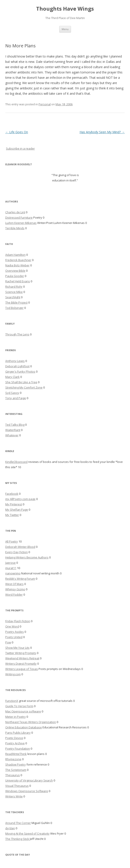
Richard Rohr (14, 287)
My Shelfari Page (17, 510)
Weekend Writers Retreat (22, 658)
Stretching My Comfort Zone (24, 387)
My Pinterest (14, 504)
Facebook (12, 494)
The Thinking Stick (17, 839)
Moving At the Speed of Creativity (27, 833)
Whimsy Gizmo (15, 589)
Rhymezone (13, 759)
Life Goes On (17, 132)
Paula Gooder (15, 276)
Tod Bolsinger (14, 308)
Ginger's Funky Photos (20, 371)
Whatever (12, 435)
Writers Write (14, 796)
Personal (45, 104)
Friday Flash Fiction (18, 621)
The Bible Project (16, 302)
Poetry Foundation (18, 749)
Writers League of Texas (22, 669)
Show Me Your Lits (17, 648)
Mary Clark (12, 377)
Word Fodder (14, 595)
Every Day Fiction (17, 552)
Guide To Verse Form (19, 706)
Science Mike (14, 292)
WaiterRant (13, 430)
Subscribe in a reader (20, 148)
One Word (12, 626)
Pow (8, 642)
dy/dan (10, 828)
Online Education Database (24, 727)
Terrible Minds (15, 228)
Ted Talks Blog (15, 425)
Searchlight (13, 297)
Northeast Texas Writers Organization (31, 722)
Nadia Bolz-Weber (17, 265)
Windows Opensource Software (27, 791)
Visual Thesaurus (17, 786)
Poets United (14, 637)
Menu (65, 29)
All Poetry (12, 541)
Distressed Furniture (19, 217)
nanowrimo (13, 573)
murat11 (11, 568)
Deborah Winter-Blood (20, 547)
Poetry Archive (15, 743)
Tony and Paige (16, 398)
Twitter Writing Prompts (21, 653)
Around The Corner (18, 823)
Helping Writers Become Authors (27, 557)
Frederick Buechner (18, 260)
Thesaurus (13, 775)
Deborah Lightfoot (17, 366)
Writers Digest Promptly (21, 664)
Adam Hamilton (15, 255)
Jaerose (10, 563)
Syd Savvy (12, 393)
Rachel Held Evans (18, 281)
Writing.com (13, 674)
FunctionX (12, 701)
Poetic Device (14, 738)
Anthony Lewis (15, 361)
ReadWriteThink (16, 754)
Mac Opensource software (23, 711)
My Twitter (12, 515)
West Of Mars (14, 584)
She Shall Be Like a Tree (21, 382)
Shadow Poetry (16, 764)
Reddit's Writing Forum (20, 579)
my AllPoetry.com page (20, 499)
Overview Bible (15, 271)
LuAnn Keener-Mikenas (21, 223)
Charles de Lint (15, 212)
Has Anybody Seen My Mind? (102, 132)
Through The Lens (17, 334)
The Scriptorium (16, 770)
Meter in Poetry (16, 717)
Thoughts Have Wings (65, 9)
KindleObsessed (16, 462)
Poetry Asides (15, 632)
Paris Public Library (18, 733)
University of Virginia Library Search (29, 780)
